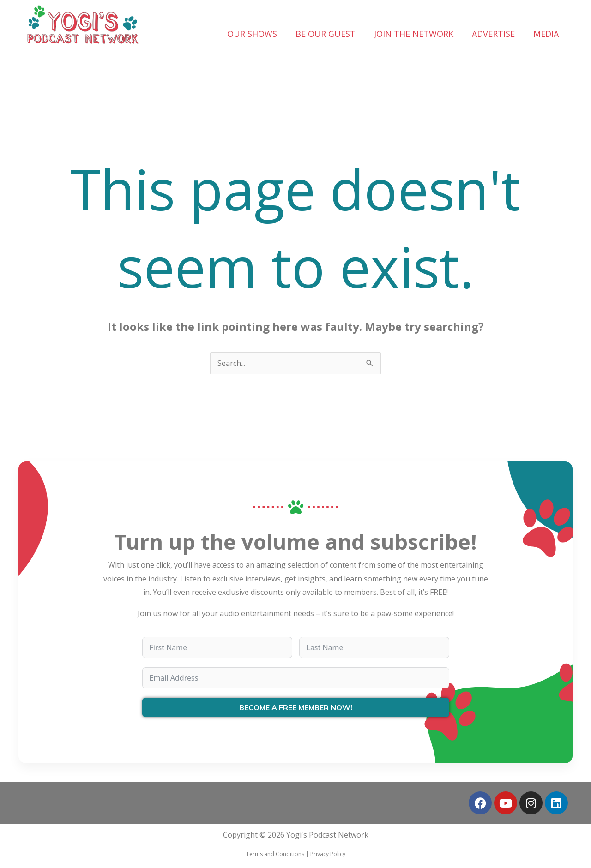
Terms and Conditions (275, 854)
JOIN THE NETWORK (414, 34)
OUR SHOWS (252, 34)
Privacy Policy (328, 854)
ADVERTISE (493, 34)
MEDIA (546, 34)
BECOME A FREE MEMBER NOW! (296, 707)
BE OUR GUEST (326, 34)
